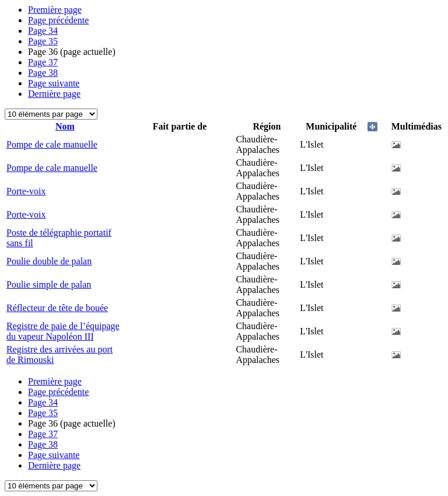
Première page (55, 10)
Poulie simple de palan (49, 284)
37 (43, 62)
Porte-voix (26, 191)
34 (43, 31)
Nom (65, 126)
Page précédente (58, 20)
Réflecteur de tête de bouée (57, 308)
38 (43, 73)
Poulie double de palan (49, 261)
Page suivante (54, 83)
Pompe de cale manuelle (52, 144)
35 (43, 41)
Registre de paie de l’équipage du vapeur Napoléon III (63, 331)
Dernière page (54, 94)
